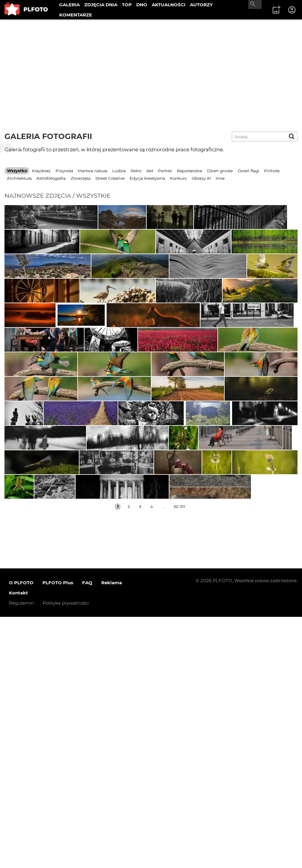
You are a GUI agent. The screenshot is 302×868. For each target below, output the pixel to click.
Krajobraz (41, 171)
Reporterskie (190, 171)
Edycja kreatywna (147, 178)
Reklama (112, 834)
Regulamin (21, 854)
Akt (150, 171)
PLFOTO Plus (58, 834)
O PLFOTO (21, 834)
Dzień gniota (220, 171)
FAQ (87, 834)
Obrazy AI (201, 178)
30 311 (179, 758)
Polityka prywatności (66, 854)
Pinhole (272, 171)
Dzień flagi (249, 171)
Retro (136, 171)
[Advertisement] (151, 64)
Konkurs (178, 178)
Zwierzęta (81, 178)
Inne (220, 178)
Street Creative (110, 178)
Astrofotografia (51, 178)
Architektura (19, 178)
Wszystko (17, 171)
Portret (165, 171)
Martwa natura (93, 171)
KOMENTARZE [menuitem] (76, 15)
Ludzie (119, 171)
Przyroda (64, 171)
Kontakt (19, 844)
